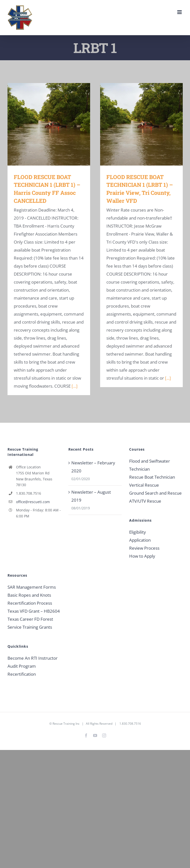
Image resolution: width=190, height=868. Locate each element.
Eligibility (138, 532)
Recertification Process (30, 603)
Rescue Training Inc (66, 724)
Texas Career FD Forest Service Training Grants (30, 623)
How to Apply (142, 556)
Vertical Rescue (144, 485)
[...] (75, 386)
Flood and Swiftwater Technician (150, 465)
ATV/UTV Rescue (145, 501)
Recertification (22, 674)
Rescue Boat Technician (152, 477)
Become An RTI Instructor (33, 658)
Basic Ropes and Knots (29, 595)
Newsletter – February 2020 (93, 467)
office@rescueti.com (33, 502)
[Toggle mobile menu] (180, 12)
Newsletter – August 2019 (91, 496)
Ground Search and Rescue (155, 493)
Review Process (144, 548)
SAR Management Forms (32, 587)
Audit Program (22, 666)
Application (140, 540)
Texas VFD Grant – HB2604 (34, 611)
